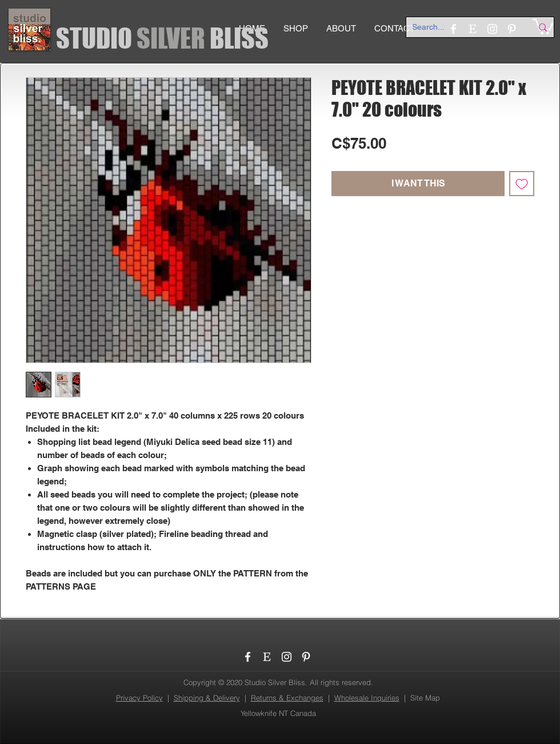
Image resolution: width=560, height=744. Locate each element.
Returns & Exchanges (287, 698)
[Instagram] (287, 657)
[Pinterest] (306, 657)
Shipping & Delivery (207, 698)
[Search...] (463, 27)
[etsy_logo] (267, 657)
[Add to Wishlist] (522, 184)
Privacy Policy (139, 698)
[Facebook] (248, 657)
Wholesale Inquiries (367, 698)
